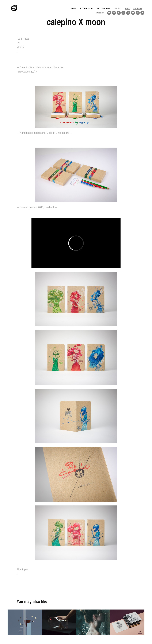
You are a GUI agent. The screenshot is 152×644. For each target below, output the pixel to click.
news (73, 9)
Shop (128, 9)
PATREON (100, 13)
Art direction (103, 9)
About (118, 9)
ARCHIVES (138, 9)
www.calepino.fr (27, 71)
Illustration (86, 9)
